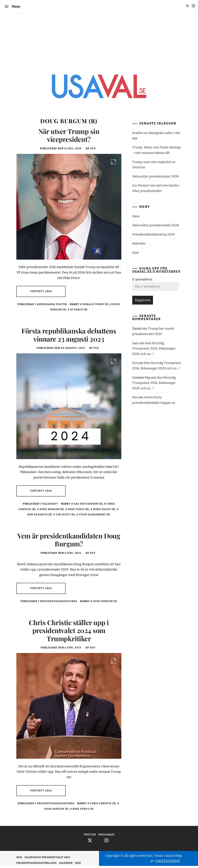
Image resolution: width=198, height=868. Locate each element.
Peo (93, 151)
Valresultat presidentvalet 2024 (156, 179)
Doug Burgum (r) (52, 511)
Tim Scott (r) (65, 517)
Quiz (136, 255)
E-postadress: (143, 281)
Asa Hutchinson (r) (88, 506)
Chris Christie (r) (103, 806)
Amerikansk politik (52, 306)
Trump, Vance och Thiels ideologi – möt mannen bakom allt (156, 152)
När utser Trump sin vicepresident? (69, 137)
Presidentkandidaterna (59, 603)
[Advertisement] (99, 40)
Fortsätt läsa (41, 294)
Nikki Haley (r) (104, 511)
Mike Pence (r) (78, 511)
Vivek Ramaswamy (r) (94, 517)
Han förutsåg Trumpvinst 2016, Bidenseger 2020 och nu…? (154, 351)
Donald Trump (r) (95, 306)
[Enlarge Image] (113, 164)
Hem (136, 218)
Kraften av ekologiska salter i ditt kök (156, 138)
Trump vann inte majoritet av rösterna (154, 167)
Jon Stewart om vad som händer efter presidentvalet (156, 190)
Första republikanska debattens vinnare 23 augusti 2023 (69, 337)
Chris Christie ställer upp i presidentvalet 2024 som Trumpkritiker (69, 633)
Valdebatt (50, 506)
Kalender (139, 246)
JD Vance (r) (79, 312)
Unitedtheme (168, 863)
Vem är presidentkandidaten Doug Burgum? (69, 542)
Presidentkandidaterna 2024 (154, 237)
